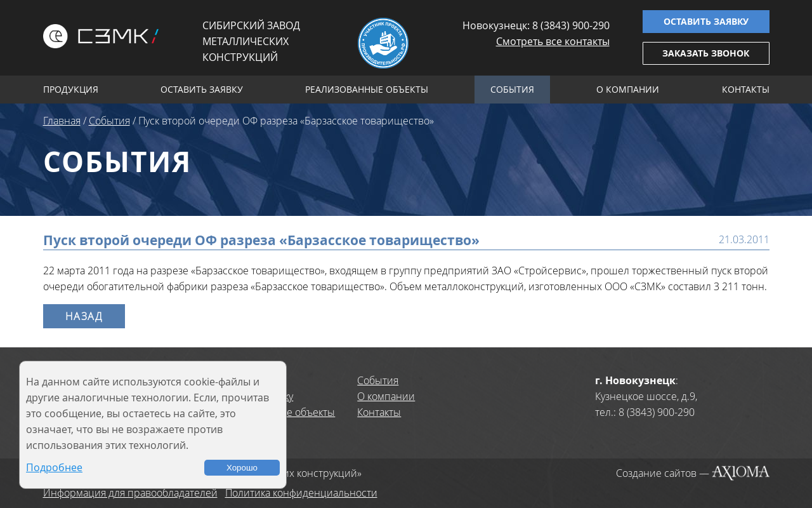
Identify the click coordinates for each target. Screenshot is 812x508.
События (512, 89)
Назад (84, 316)
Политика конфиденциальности (301, 493)
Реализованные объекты (367, 89)
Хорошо (242, 468)
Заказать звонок (706, 53)
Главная (62, 121)
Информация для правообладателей (130, 493)
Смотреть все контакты (553, 41)
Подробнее (54, 467)
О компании (628, 89)
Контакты (746, 89)
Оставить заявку (706, 21)
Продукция (71, 89)
